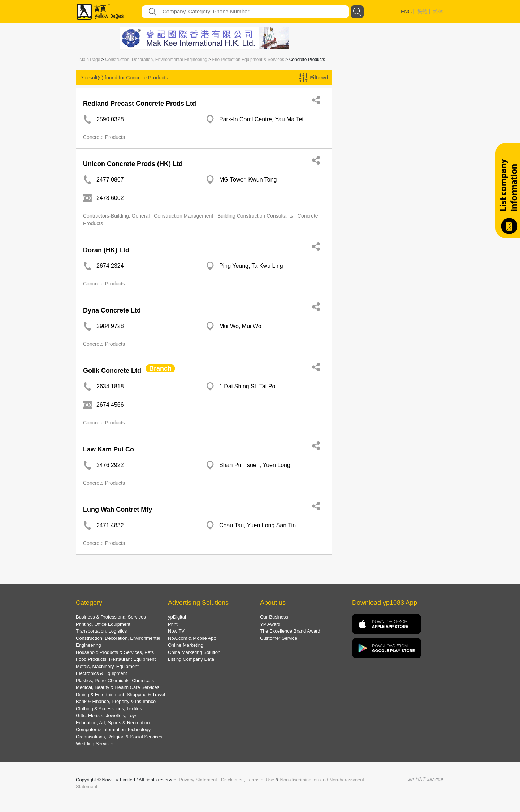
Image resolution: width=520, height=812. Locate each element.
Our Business (274, 617)
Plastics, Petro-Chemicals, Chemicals (115, 680)
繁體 (422, 12)
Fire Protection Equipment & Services (248, 60)
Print (173, 624)
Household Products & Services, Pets (115, 652)
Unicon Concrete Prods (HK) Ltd (133, 164)
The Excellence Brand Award (290, 631)
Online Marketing (186, 645)
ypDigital (177, 617)
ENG (406, 12)
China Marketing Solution (194, 652)
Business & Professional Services (111, 617)
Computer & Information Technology (113, 730)
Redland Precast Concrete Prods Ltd (140, 104)
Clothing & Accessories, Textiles (109, 709)
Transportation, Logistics (101, 631)
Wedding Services (95, 744)
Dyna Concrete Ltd (112, 310)
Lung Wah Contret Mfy (118, 510)
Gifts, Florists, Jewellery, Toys (107, 715)
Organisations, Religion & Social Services (119, 737)
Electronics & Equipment (101, 673)
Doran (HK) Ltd (106, 250)
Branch (160, 368)
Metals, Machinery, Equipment (107, 666)
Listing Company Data (191, 659)
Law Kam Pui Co (109, 449)
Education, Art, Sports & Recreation (113, 723)
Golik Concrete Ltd (112, 371)
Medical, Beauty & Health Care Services (118, 687)
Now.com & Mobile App (192, 638)
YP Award (270, 624)
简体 (438, 12)
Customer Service (279, 638)
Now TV (176, 631)
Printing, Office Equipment (103, 624)
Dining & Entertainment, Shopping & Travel (120, 695)
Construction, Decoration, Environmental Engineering (156, 60)
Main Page (90, 60)
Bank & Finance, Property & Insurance (116, 701)
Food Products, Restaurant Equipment (116, 659)
